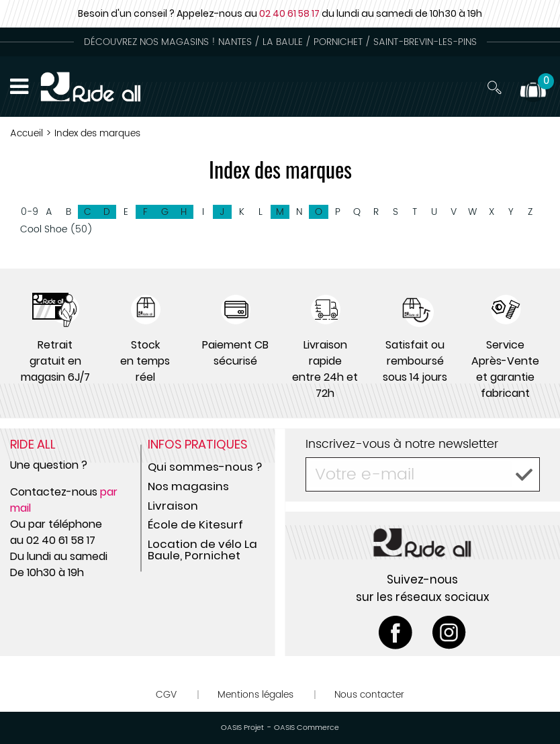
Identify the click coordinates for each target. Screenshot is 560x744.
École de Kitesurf (195, 524)
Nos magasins (188, 486)
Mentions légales (255, 695)
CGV (166, 695)
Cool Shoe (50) (56, 229)
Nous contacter (369, 695)
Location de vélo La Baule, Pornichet (202, 550)
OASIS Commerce (307, 728)
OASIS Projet (242, 728)
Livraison (173, 506)
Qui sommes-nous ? (205, 467)
